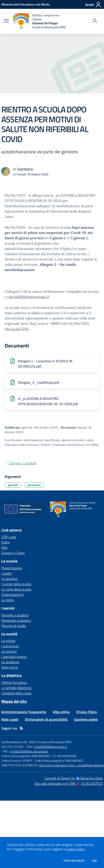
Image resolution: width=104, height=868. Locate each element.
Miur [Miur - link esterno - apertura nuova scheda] (5, 547)
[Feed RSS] (21, 728)
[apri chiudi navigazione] (6, 21)
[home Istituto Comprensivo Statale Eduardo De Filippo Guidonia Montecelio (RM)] (41, 21)
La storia (8, 600)
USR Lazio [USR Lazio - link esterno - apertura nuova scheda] (9, 537)
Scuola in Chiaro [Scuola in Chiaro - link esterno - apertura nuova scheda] (13, 553)
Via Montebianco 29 (14, 742)
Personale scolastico (16, 620)
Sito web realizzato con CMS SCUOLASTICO (68, 783)
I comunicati (10, 646)
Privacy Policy (87, 712)
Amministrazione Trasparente (24, 712)
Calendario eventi (14, 657)
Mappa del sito (14, 701)
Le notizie (8, 641)
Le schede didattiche (16, 688)
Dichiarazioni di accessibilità (46, 719)
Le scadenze (10, 662)
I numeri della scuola (16, 584)
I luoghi (7, 573)
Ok (95, 861)
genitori (13, 485)
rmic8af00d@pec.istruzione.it (29, 751)
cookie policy (76, 849)
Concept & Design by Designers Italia (74, 778)
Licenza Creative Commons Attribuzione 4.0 (58, 445)
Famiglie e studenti (15, 615)
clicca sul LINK (17, 329)
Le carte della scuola (16, 589)
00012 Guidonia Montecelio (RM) (50, 742)
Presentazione (12, 568)
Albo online (10, 667)
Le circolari (9, 651)
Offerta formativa (14, 682)
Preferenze (74, 861)
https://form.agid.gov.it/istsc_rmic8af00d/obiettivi (71, 765)
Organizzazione (12, 594)
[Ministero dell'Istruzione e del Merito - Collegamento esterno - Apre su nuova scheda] (26, 4)
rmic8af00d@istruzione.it (28, 297)
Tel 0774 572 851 (13, 747)
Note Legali (10, 719)
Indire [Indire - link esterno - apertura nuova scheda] (5, 542)
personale (34, 485)
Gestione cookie (86, 719)
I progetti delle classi (16, 693)
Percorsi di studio (14, 626)
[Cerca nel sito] (95, 21)
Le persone (9, 579)
